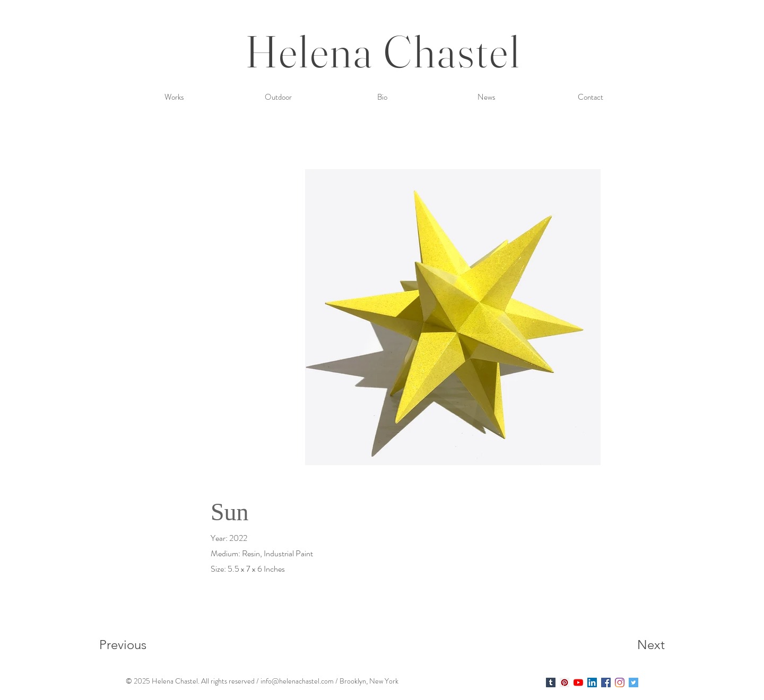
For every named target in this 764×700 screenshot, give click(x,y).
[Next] (630, 644)
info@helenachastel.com (297, 681)
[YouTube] (578, 682)
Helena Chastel (383, 51)
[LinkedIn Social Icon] (592, 682)
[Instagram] (620, 682)
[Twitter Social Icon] (633, 682)
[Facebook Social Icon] (606, 682)
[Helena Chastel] (551, 682)
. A (202, 681)
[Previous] (137, 644)
